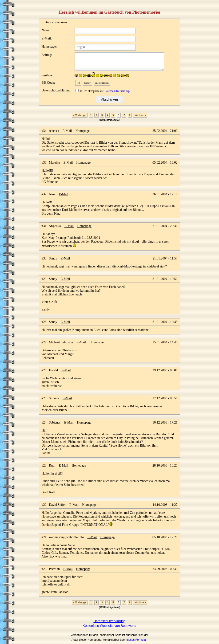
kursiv (87, 83)
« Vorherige (80, 115)
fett (78, 83)
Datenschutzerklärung (109, 621)
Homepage (82, 131)
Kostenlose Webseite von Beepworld (110, 626)
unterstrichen (102, 83)
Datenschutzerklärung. (117, 91)
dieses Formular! (137, 640)
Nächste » (140, 115)
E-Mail (67, 131)
